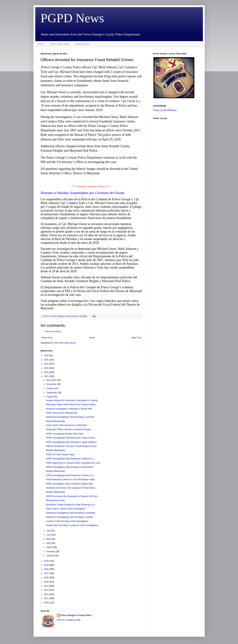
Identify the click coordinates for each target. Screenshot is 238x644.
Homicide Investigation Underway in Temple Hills (69, 409)
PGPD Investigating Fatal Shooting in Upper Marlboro (71, 442)
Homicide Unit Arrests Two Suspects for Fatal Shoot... (71, 488)
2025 (47, 360)
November (52, 384)
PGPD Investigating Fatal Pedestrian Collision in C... (71, 459)
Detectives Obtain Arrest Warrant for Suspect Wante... (71, 405)
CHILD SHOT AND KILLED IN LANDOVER (66, 425)
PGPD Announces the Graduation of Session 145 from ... (73, 496)
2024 (47, 364)
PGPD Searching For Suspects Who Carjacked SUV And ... (74, 463)
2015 (47, 582)
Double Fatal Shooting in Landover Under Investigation (72, 525)
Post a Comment (53, 331)
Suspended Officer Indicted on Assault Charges (68, 429)
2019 (47, 565)
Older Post (136, 338)
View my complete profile (69, 620)
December (52, 380)
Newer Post (47, 338)
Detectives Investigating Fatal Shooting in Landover (70, 417)
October (50, 388)
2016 (47, 578)
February (51, 552)
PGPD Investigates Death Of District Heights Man (69, 484)
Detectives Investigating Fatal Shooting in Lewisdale (71, 513)
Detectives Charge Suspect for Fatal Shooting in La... (71, 505)
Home (41, 44)
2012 (47, 594)
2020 (47, 561)
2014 (47, 586)
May (49, 539)
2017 (47, 573)
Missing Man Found (55, 500)
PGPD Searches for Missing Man (62, 413)
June (49, 535)
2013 (47, 590)
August (50, 397)
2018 (47, 569)
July (49, 531)
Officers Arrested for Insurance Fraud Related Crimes (71, 446)
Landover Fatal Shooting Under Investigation (67, 521)
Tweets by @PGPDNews (165, 110)
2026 (47, 356)
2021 (47, 376)
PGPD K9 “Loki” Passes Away (60, 455)
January (50, 556)
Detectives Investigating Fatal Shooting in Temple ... (70, 517)
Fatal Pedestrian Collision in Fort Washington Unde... (71, 480)
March (50, 547)
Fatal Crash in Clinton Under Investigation (66, 509)
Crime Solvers (82, 44)
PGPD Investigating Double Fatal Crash (65, 434)
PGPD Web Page (59, 44)
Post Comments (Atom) (65, 343)
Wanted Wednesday (55, 421)
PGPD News (72, 18)
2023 (47, 368)
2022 (47, 372)
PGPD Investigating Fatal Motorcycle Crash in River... (71, 438)
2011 (47, 598)
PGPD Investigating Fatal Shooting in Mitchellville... (70, 467)
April (49, 543)
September (52, 393)
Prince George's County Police (76, 615)
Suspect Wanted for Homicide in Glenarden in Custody (72, 400)
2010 (47, 603)
